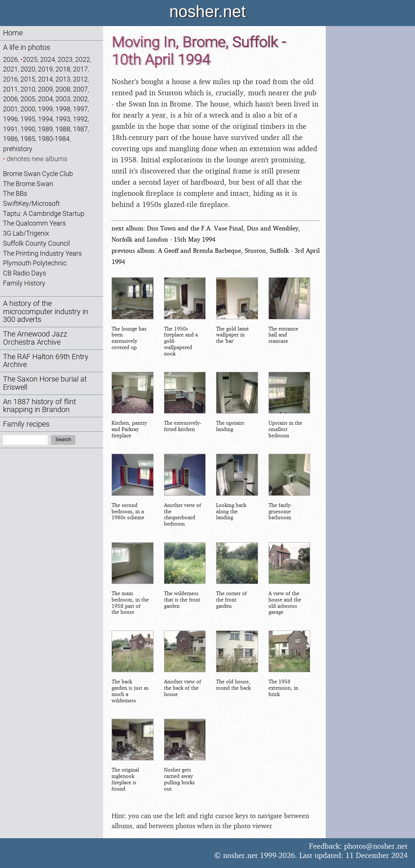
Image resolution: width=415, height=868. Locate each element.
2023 (65, 59)
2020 (28, 69)
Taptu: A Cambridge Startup (44, 213)
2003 (63, 99)
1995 (28, 119)
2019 (45, 69)
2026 (10, 59)
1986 (10, 139)
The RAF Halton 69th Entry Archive (46, 361)
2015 (28, 79)
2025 (30, 59)
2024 (48, 59)
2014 (45, 79)
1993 (63, 119)
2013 (63, 79)
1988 (63, 129)
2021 (10, 69)
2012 (80, 79)
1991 (10, 129)
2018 (63, 69)
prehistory (18, 149)
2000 (28, 109)
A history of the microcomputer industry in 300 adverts (46, 312)
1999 (45, 109)
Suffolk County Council (36, 243)
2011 (10, 89)
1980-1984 (54, 139)
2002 (80, 99)
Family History (24, 283)
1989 (45, 129)
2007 (80, 89)
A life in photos (27, 47)
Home (13, 33)
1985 (28, 139)
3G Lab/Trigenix (26, 233)
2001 (10, 109)
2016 (10, 79)
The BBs (15, 193)
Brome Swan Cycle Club (38, 174)
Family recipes (26, 424)
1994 (45, 119)
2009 (45, 89)
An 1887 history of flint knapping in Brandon (39, 406)
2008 (63, 89)
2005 (28, 99)
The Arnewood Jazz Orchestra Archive (35, 338)
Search (63, 439)
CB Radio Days (25, 273)
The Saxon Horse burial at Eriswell (45, 383)
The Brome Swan (28, 184)
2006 (10, 99)
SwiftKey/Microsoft (31, 203)
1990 (28, 129)
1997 (80, 109)
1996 (10, 119)
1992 (80, 119)
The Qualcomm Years (34, 223)
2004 (45, 99)
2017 (80, 69)
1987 (80, 129)
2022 (83, 59)
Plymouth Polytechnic (35, 263)
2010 (28, 89)
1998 (63, 109)
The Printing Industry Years (42, 253)
